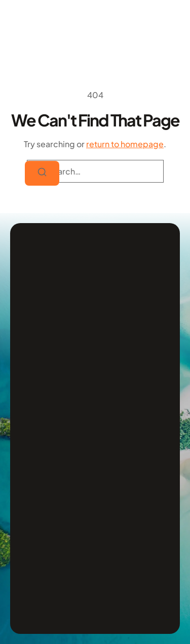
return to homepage (125, 144)
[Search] (42, 174)
